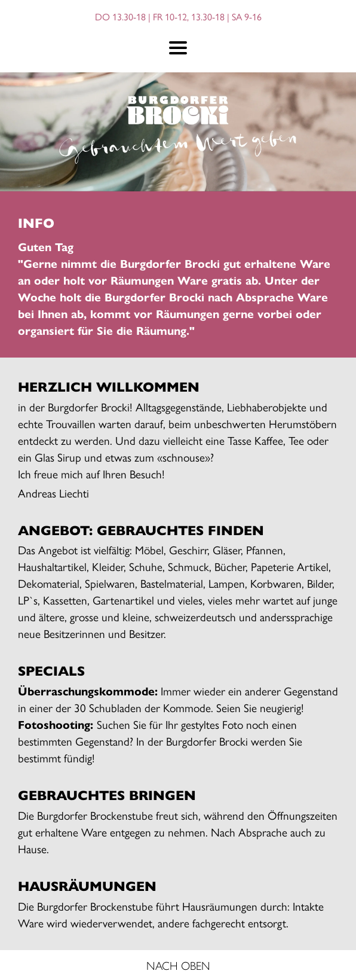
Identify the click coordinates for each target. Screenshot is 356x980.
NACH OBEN (178, 965)
